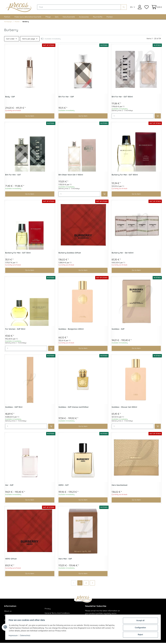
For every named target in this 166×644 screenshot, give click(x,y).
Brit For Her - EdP (66, 98)
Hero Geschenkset (120, 486)
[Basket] (156, 8)
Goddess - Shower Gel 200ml (124, 408)
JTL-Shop (154, 640)
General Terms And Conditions (57, 614)
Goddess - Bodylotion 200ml (71, 330)
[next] (92, 584)
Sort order (10, 40)
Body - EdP (10, 98)
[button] (140, 8)
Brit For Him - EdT (13, 176)
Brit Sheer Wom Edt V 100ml (71, 176)
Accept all (140, 621)
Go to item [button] (30, 117)
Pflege (48, 18)
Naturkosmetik (69, 18)
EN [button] (131, 8)
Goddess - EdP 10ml (14, 408)
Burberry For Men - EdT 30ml (18, 254)
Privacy (48, 610)
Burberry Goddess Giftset (70, 254)
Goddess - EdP (118, 330)
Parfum (7, 18)
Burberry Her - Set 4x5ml (123, 254)
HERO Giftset (11, 560)
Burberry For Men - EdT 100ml (125, 176)
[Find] (80, 8)
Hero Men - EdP (65, 560)
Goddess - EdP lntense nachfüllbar (74, 408)
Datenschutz (26, 636)
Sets (57, 18)
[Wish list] (146, 8)
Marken (110, 18)
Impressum (14, 636)
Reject (140, 635)
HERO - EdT (64, 486)
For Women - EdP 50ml (15, 330)
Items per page (29, 40)
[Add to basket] (158, 117)
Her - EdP (9, 486)
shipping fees (31, 640)
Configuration (139, 628)
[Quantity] (133, 117)
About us (8, 612)
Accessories (84, 18)
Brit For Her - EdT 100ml (122, 98)
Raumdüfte (98, 18)
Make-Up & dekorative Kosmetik (28, 18)
